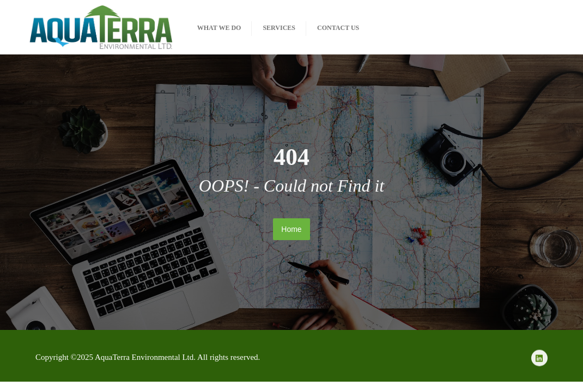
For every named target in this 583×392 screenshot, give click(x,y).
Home (291, 229)
